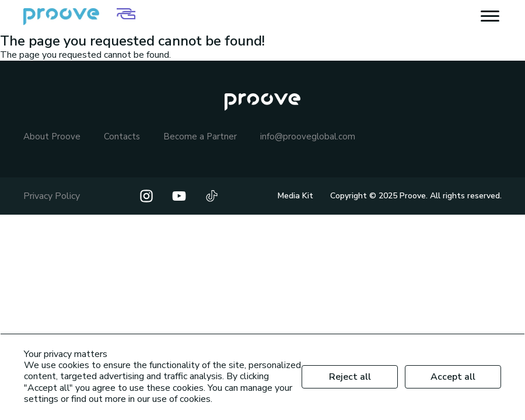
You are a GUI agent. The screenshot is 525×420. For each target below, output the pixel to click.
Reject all (350, 377)
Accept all (453, 377)
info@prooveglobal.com (308, 137)
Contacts (122, 137)
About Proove (52, 137)
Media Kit (295, 196)
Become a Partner (200, 137)
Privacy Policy (52, 196)
